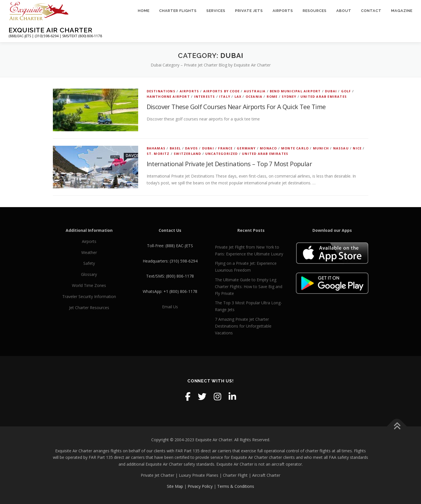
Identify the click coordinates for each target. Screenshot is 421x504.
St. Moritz (158, 154)
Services (216, 11)
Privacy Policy (200, 486)
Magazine (402, 11)
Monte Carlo (295, 148)
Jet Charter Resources (89, 308)
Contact (371, 11)
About (344, 11)
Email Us (170, 307)
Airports (283, 11)
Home (144, 11)
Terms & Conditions (236, 486)
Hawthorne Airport (168, 96)
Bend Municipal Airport (295, 91)
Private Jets (249, 11)
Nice (357, 148)
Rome (272, 96)
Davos (191, 148)
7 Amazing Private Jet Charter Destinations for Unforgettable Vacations (243, 326)
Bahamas (156, 148)
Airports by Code (221, 91)
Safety (89, 263)
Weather (89, 252)
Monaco (268, 148)
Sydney (289, 96)
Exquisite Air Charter (50, 30)
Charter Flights (178, 11)
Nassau (341, 148)
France (225, 148)
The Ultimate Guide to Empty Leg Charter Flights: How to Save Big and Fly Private (249, 287)
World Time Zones (89, 285)
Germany (246, 148)
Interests (205, 96)
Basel (175, 148)
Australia (255, 91)
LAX (238, 96)
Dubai (331, 91)
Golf (346, 91)
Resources (315, 11)
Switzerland (187, 154)
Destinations (161, 91)
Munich (321, 148)
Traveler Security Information (89, 296)
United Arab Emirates (324, 96)
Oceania (254, 96)
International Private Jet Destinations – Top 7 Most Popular (229, 164)
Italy (225, 96)
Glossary (89, 274)
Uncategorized (222, 154)
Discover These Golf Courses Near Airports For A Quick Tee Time (236, 107)
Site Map (175, 486)
